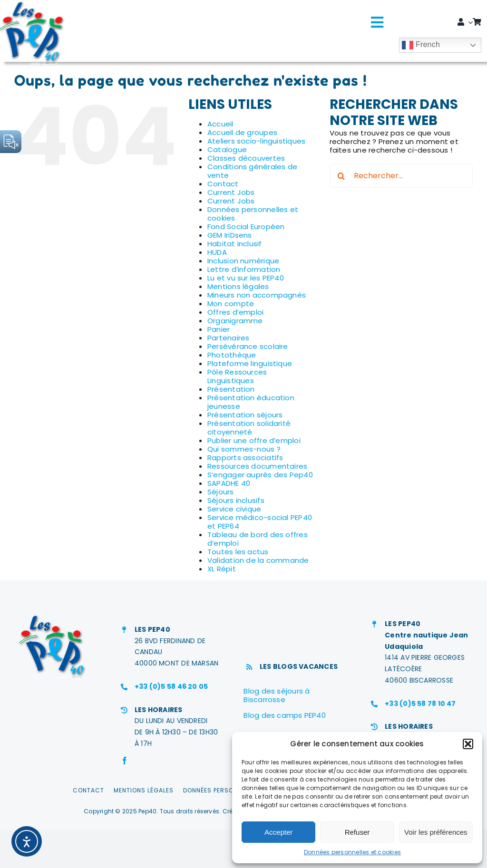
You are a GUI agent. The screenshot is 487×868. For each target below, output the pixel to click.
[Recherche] (341, 176)
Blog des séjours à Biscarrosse (277, 695)
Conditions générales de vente (252, 171)
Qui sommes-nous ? (244, 449)
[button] (468, 744)
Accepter (278, 832)
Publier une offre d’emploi (254, 440)
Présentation (231, 389)
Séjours (221, 492)
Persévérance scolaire (248, 346)
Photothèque (232, 355)
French (421, 45)
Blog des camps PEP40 (285, 715)
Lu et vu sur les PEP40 (246, 278)
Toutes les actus (238, 552)
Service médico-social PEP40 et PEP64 (260, 522)
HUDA (217, 252)
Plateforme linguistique (250, 363)
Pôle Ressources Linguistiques (237, 376)
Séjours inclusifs (236, 500)
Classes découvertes (246, 158)
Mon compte (231, 304)
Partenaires (228, 338)
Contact (223, 184)
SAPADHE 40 (229, 483)
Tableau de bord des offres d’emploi (258, 539)
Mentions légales (238, 286)
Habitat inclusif (235, 244)
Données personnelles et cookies (352, 852)
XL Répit (222, 569)
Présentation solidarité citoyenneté (249, 428)
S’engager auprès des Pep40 (260, 475)
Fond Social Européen (246, 227)
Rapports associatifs (245, 458)
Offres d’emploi (235, 312)
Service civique (234, 509)
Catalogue (227, 149)
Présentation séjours (245, 415)
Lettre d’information (244, 269)
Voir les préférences (436, 832)
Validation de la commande (258, 560)
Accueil (220, 124)
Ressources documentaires (257, 466)
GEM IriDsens (230, 235)
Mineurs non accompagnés (257, 295)
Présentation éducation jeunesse (251, 402)
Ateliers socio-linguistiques (256, 141)
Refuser (357, 832)
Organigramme (235, 321)
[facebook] (125, 761)
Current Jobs (231, 192)
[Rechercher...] (401, 176)
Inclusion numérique (243, 261)
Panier (219, 329)
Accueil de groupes (242, 132)
